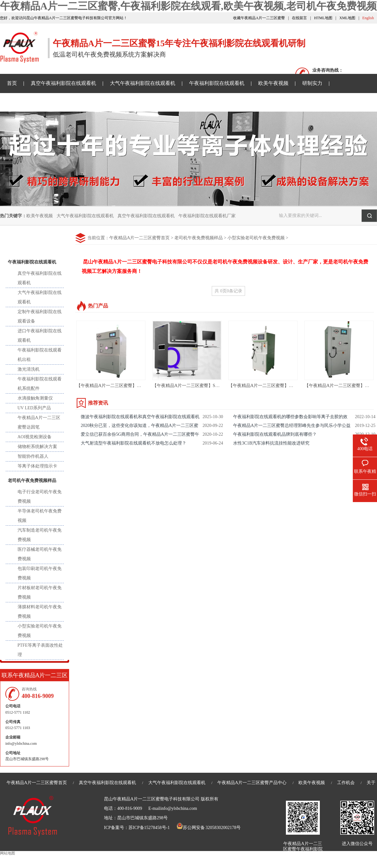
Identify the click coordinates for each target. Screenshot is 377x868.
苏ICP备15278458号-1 (149, 828)
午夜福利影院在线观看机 (217, 83)
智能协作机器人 (33, 456)
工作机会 (346, 783)
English (368, 18)
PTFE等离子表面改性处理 (40, 650)
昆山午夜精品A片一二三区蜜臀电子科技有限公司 (152, 799)
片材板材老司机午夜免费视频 (40, 592)
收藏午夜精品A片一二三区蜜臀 (259, 18)
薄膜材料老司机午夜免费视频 (40, 612)
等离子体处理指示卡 (37, 466)
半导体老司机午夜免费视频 (40, 516)
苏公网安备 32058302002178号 (209, 828)
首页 (12, 83)
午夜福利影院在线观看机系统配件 (40, 384)
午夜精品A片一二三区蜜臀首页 (139, 238)
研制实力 (312, 83)
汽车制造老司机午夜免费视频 (40, 535)
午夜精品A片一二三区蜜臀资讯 (41, 102)
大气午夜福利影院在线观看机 (143, 83)
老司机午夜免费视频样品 (117, 102)
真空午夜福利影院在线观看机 (63, 83)
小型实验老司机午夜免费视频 (256, 238)
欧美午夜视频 (273, 83)
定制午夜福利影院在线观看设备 (40, 316)
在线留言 (299, 18)
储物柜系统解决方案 (37, 447)
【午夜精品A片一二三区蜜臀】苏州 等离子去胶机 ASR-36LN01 (138, 386)
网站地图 (8, 853)
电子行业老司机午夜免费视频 (40, 497)
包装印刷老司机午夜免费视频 (40, 573)
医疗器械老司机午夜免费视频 (40, 554)
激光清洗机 (29, 369)
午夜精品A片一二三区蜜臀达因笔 (39, 422)
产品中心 (35, 242)
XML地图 (347, 18)
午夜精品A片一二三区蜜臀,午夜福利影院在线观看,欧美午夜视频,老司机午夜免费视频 (188, 6)
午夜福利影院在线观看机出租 (40, 355)
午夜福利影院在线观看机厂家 (207, 216)
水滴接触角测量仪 (35, 398)
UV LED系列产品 (34, 408)
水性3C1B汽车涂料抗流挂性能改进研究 (271, 443)
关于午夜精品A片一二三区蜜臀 (194, 102)
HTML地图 (323, 18)
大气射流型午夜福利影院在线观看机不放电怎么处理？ (134, 443)
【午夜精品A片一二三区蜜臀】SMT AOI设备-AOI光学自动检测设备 (218, 386)
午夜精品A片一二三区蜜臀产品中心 (252, 783)
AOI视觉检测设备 (35, 437)
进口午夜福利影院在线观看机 (40, 336)
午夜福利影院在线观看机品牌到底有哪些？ (275, 434)
